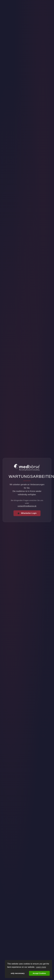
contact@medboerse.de (27, 506)
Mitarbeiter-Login (27, 513)
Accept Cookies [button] (39, 973)
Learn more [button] (41, 967)
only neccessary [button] (18, 973)
